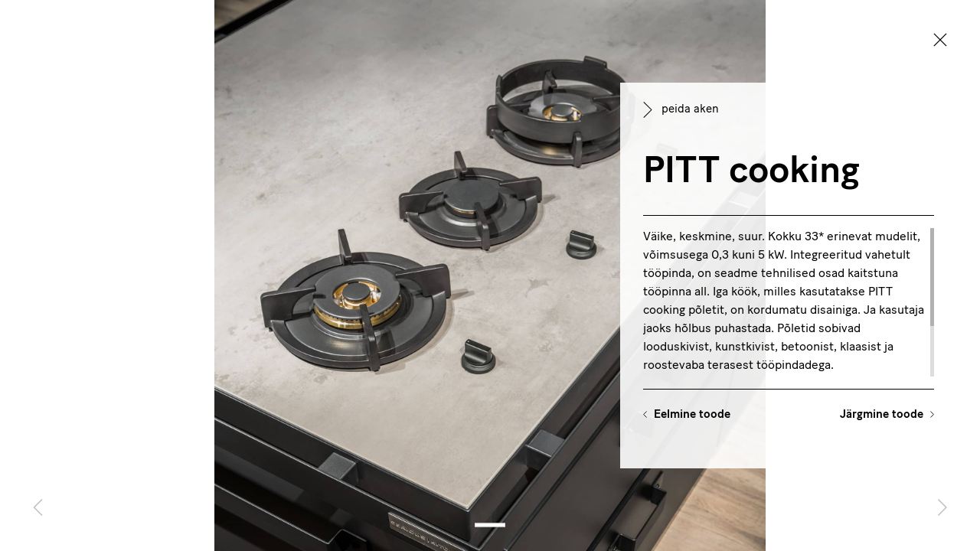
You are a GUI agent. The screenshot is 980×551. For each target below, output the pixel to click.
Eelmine (692, 415)
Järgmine (882, 415)
